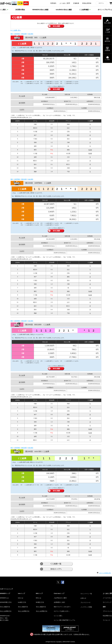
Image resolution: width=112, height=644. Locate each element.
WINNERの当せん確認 (40, 10)
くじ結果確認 (84, 10)
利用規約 (53, 3)
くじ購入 (3, 10)
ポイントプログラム (105, 10)
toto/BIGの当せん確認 (64, 10)
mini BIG (31, 34)
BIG (12, 34)
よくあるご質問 (65, 3)
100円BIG (17, 34)
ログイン (101, 3)
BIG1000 (24, 34)
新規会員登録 (87, 3)
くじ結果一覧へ (16, 30)
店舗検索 (76, 3)
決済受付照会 (20, 10)
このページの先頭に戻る (105, 573)
